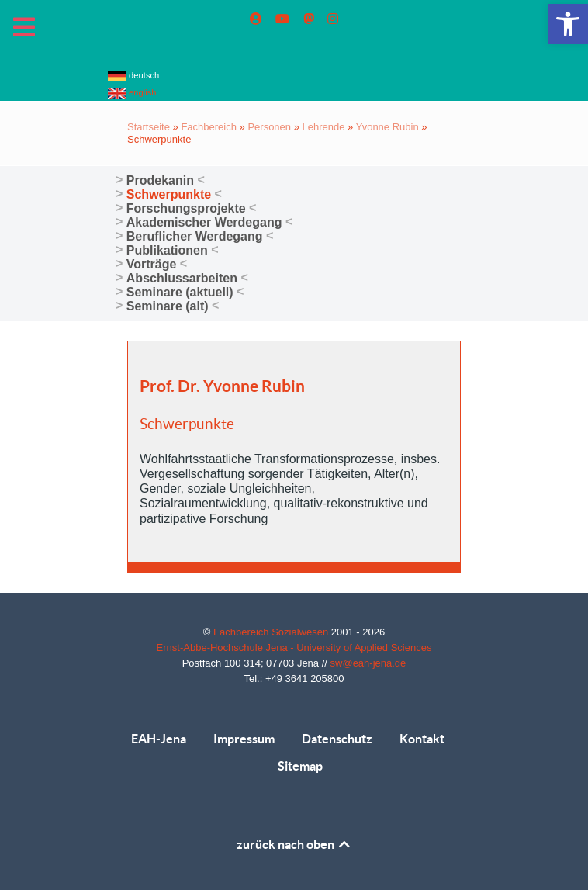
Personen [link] (269, 127)
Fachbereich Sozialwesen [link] (272, 632)
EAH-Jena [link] (159, 739)
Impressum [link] (244, 739)
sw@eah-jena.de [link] (368, 663)
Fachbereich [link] (209, 127)
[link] (568, 24)
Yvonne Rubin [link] (387, 127)
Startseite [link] (149, 127)
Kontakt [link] (422, 739)
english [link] (132, 92)
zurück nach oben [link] (294, 844)
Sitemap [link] (300, 766)
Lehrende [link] (324, 127)
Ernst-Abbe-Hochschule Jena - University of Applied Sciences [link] (294, 648)
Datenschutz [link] (337, 739)
